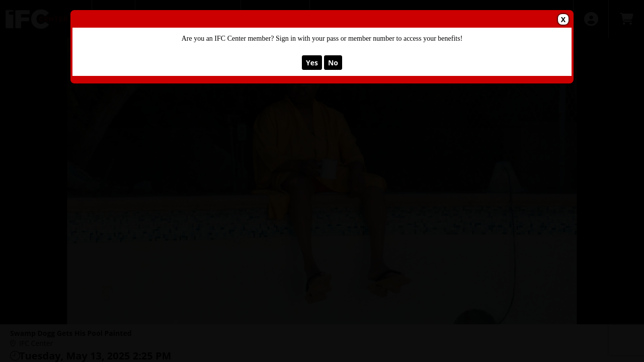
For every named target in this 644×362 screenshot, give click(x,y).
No (333, 63)
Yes (312, 63)
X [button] (563, 19)
